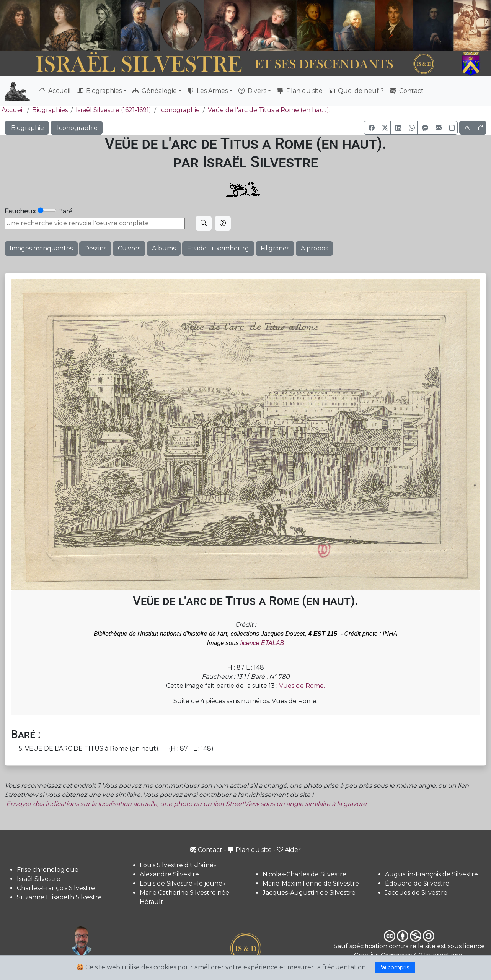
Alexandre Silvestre (169, 874)
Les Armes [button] (208, 91)
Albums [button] (164, 248)
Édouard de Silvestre (417, 883)
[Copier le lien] (451, 128)
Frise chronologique (48, 870)
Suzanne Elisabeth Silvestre (59, 897)
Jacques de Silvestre (416, 893)
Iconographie (179, 110)
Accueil (55, 91)
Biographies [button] (99, 91)
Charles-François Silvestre (56, 888)
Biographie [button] (27, 128)
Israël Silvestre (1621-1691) (113, 110)
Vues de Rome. (302, 686)
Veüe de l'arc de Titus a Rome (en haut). (269, 110)
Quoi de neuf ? (356, 91)
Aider (289, 850)
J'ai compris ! (395, 967)
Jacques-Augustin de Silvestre (309, 893)
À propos (314, 248)
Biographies (50, 110)
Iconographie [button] (77, 128)
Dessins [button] (95, 248)
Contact (407, 91)
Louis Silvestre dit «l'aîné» (178, 865)
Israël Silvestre (39, 879)
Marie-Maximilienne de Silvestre (311, 883)
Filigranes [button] (275, 248)
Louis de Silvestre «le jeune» (183, 883)
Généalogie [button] (155, 91)
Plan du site (300, 91)
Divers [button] (252, 91)
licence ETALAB (262, 643)
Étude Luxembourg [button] (218, 248)
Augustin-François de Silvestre (431, 874)
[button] (370, 128)
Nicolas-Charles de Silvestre (304, 874)
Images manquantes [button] (41, 248)
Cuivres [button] (129, 248)
